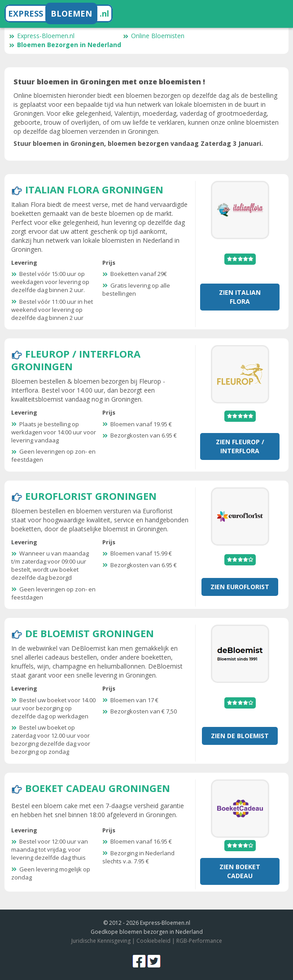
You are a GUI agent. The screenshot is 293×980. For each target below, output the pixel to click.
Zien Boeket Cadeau (240, 871)
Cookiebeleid (153, 941)
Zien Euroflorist (240, 587)
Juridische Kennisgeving (101, 941)
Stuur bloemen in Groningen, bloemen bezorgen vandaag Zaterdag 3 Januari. (138, 143)
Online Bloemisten (154, 36)
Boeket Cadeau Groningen (98, 788)
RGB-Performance (199, 941)
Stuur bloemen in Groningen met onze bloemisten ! (109, 82)
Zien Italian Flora (240, 297)
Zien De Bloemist (240, 736)
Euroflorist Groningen (91, 496)
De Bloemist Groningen (90, 633)
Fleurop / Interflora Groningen (76, 360)
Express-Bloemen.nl (42, 36)
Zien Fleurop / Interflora (240, 446)
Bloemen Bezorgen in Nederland (65, 45)
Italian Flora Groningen (94, 189)
